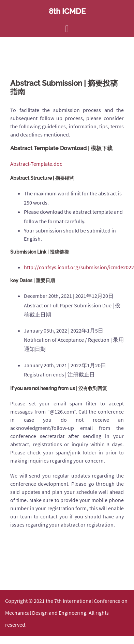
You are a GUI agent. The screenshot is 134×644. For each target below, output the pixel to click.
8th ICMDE (67, 11)
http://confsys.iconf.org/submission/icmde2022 (79, 267)
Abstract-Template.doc (37, 164)
